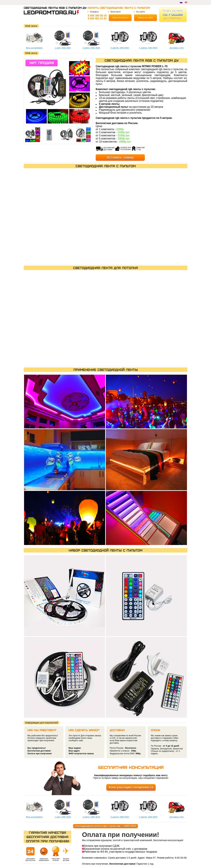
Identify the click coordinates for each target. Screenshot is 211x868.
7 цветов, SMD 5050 (148, 48)
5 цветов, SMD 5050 (120, 48)
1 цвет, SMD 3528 (63, 48)
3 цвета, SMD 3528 (91, 48)
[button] (75, 91)
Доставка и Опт (177, 48)
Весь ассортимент (34, 48)
